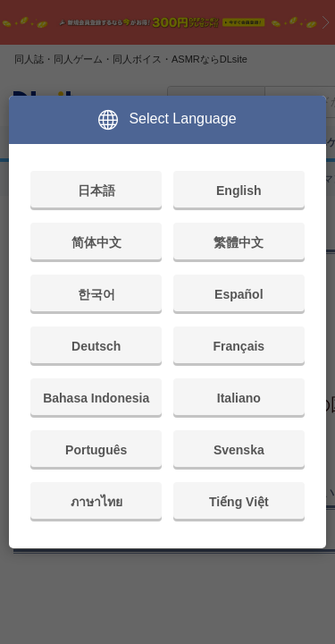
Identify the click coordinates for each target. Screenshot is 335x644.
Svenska (239, 450)
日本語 (96, 191)
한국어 (96, 294)
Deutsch (96, 346)
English (239, 191)
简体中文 (96, 242)
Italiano (239, 398)
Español (239, 294)
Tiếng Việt (239, 502)
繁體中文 (239, 242)
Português (96, 450)
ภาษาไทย (96, 502)
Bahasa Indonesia (96, 398)
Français (239, 346)
